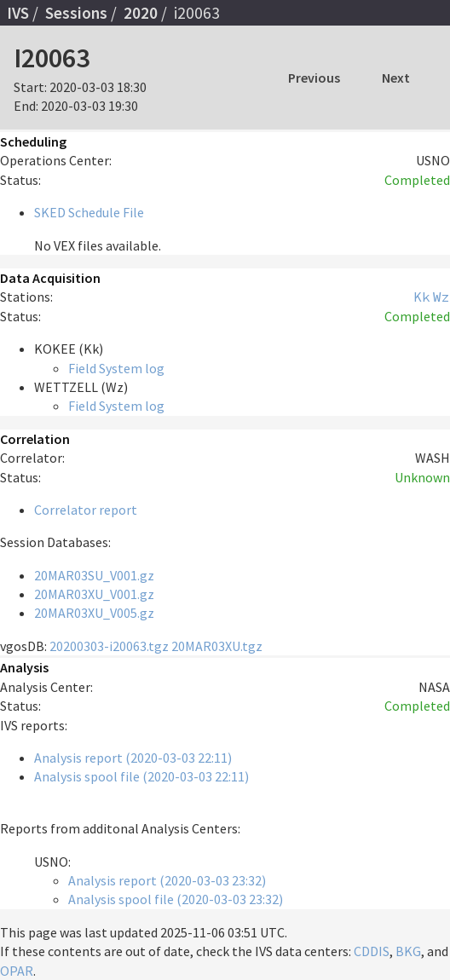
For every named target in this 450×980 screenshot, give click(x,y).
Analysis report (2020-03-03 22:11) (133, 758)
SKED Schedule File (89, 212)
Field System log (116, 368)
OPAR (17, 971)
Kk (422, 297)
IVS (18, 13)
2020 (141, 13)
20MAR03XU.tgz (217, 646)
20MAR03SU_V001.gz (94, 575)
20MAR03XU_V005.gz (94, 613)
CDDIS (372, 951)
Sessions (76, 13)
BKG (408, 951)
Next (396, 78)
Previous (314, 78)
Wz (441, 297)
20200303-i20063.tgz (109, 646)
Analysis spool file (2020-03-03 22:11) (141, 776)
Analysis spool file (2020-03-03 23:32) (176, 899)
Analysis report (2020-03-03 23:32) (167, 880)
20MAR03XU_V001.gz (94, 594)
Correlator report (86, 510)
